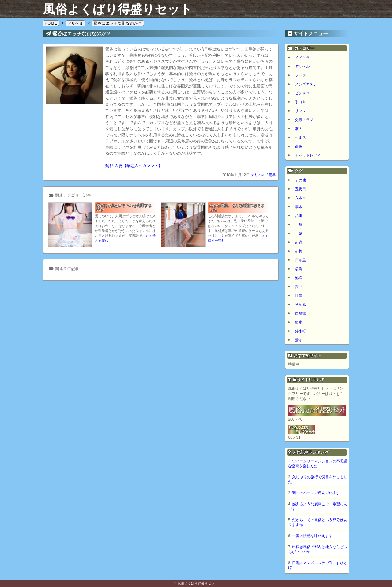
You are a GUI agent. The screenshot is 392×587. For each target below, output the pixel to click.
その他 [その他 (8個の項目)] (300, 180)
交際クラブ (304, 120)
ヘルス (300, 138)
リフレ (300, 111)
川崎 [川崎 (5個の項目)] (299, 225)
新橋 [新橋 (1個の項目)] (299, 251)
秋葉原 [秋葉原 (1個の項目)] (300, 305)
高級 (299, 146)
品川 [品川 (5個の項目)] (299, 216)
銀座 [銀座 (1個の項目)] (299, 322)
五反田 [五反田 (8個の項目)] (300, 189)
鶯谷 (272, 175)
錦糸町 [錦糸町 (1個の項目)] (300, 331)
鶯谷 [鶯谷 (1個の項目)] (299, 340)
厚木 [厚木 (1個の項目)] (299, 207)
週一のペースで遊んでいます (316, 493)
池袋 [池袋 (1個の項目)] (299, 278)
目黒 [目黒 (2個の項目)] (299, 296)
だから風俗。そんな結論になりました (237, 208)
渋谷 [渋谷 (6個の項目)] (299, 287)
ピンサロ (302, 93)
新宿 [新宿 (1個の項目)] (299, 242)
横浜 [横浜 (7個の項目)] (299, 269)
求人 (299, 129)
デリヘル (258, 175)
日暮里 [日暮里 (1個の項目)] (300, 260)
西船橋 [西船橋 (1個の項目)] (300, 313)
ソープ (300, 75)
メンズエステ (306, 84)
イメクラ (302, 58)
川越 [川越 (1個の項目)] (299, 233)
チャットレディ (308, 155)
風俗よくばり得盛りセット (118, 9)
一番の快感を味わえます (312, 536)
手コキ (300, 102)
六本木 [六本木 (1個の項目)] (300, 198)
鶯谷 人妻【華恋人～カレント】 (134, 166)
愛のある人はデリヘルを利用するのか (124, 208)
